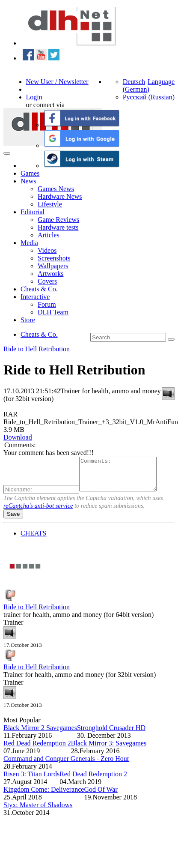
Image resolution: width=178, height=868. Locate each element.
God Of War (101, 796)
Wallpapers (53, 266)
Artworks (50, 274)
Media (29, 243)
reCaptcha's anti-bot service (38, 512)
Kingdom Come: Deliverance (44, 796)
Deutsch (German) (136, 85)
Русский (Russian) (149, 97)
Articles (49, 235)
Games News (56, 189)
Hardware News (60, 196)
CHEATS (33, 540)
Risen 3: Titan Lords (31, 780)
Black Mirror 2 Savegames (40, 734)
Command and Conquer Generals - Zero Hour (66, 765)
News (28, 181)
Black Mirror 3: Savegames (109, 750)
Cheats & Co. (39, 289)
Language (161, 82)
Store (28, 320)
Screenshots (54, 258)
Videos (47, 250)
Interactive (35, 297)
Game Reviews (58, 220)
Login (34, 97)
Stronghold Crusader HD (111, 734)
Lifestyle (50, 204)
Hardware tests (58, 227)
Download (18, 437)
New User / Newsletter (57, 82)
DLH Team (53, 312)
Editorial (33, 212)
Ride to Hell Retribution (37, 349)
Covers (47, 281)
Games (30, 173)
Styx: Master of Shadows (38, 811)
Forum (47, 304)
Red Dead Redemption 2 (37, 750)
